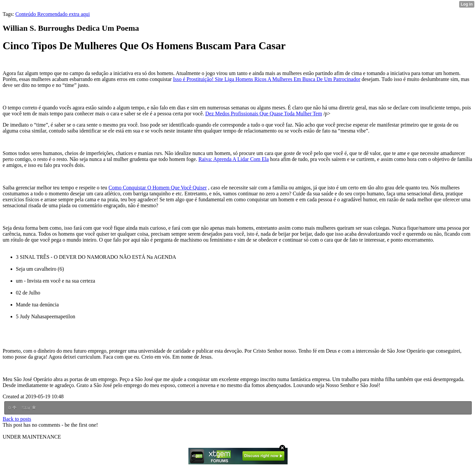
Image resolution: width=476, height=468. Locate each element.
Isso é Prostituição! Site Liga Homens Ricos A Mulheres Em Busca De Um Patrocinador (267, 79)
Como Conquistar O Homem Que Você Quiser (158, 188)
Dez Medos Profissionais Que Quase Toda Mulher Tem (264, 114)
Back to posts (17, 419)
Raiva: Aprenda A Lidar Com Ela (234, 159)
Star (29, 408)
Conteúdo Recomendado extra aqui (52, 14)
